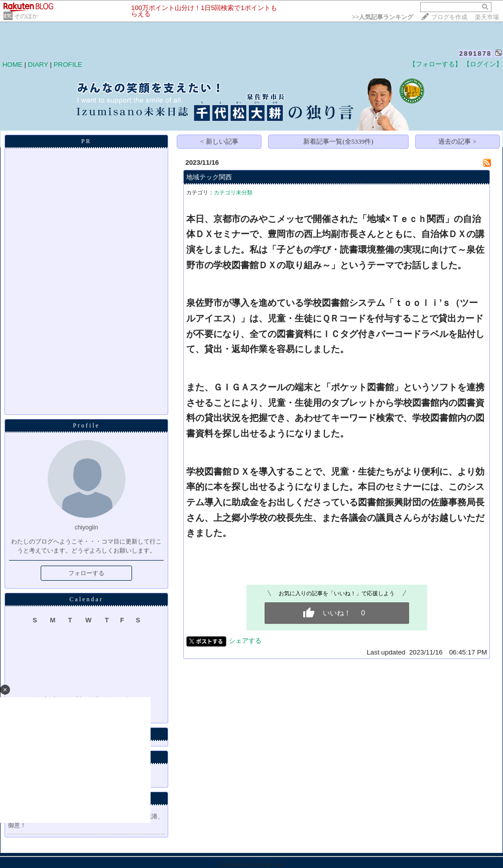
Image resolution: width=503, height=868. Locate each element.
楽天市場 (487, 17)
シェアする (245, 641)
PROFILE (68, 65)
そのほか (26, 16)
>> (383, 17)
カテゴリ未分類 (233, 192)
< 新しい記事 (219, 141)
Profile (86, 425)
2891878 (476, 53)
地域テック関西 (209, 177)
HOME (13, 65)
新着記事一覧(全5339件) (338, 141)
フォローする (86, 573)
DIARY (38, 65)
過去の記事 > (457, 141)
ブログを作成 (449, 17)
